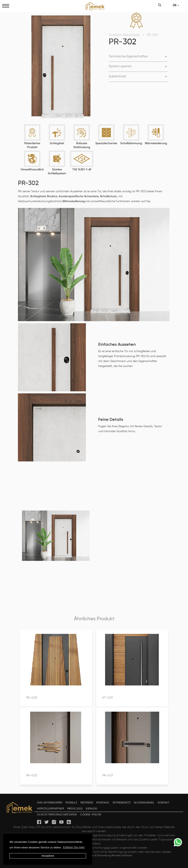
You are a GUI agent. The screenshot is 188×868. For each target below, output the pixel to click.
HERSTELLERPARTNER (50, 809)
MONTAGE (103, 803)
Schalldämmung (131, 143)
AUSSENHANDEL (144, 803)
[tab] (138, 57)
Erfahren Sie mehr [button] (74, 847)
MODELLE (71, 803)
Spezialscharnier (106, 143)
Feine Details (111, 420)
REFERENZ (87, 803)
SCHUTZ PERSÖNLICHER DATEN (57, 815)
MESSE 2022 (75, 809)
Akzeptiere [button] (48, 856)
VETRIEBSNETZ (121, 803)
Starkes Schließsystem (57, 172)
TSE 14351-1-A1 (82, 170)
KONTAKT (163, 803)
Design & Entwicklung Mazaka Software (109, 856)
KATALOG (92, 809)
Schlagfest (57, 143)
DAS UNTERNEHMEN (50, 803)
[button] (138, 57)
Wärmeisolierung (156, 143)
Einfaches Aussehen (117, 345)
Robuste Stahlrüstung (82, 145)
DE (176, 5)
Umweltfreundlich (32, 170)
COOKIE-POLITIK (91, 815)
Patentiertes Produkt (32, 145)
